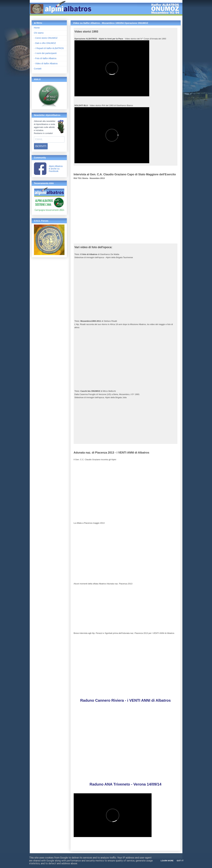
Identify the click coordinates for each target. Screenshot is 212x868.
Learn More (167, 861)
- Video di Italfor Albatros (46, 63)
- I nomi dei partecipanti (45, 53)
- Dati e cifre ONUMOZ (45, 43)
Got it (180, 861)
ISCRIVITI (41, 146)
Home (37, 28)
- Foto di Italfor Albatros (45, 58)
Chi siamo (39, 33)
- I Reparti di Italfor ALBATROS (49, 48)
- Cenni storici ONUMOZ (46, 38)
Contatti (38, 69)
